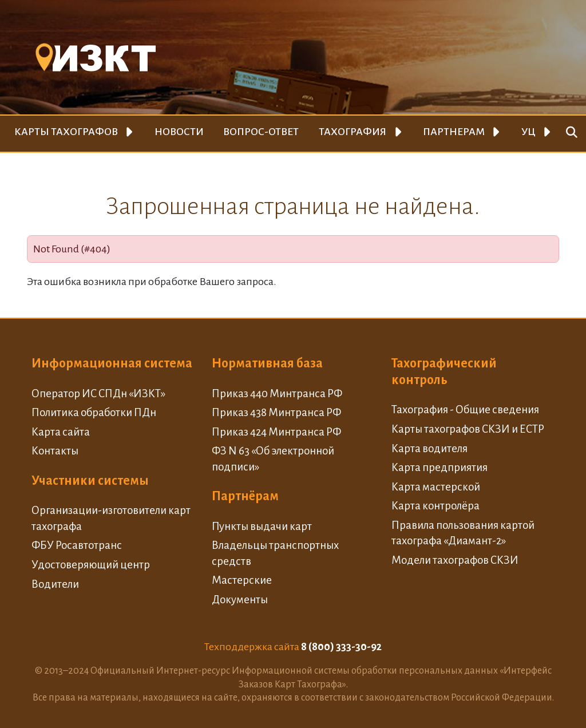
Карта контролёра (435, 506)
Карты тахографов (66, 132)
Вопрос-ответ (261, 132)
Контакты (55, 451)
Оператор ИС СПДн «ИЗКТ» (98, 393)
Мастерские (242, 580)
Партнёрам (245, 496)
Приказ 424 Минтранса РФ (276, 432)
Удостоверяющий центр (91, 565)
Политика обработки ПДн (94, 412)
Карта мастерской (436, 487)
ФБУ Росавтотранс (77, 545)
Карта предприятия (439, 467)
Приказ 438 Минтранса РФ (276, 412)
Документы (240, 600)
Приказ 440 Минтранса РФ (277, 393)
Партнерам (454, 132)
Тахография (353, 132)
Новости (179, 132)
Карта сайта (61, 432)
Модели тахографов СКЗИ (455, 560)
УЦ (528, 132)
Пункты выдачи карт (262, 526)
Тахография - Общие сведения (465, 409)
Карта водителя (429, 448)
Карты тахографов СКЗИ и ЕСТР (468, 429)
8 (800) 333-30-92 (341, 647)
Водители (55, 584)
